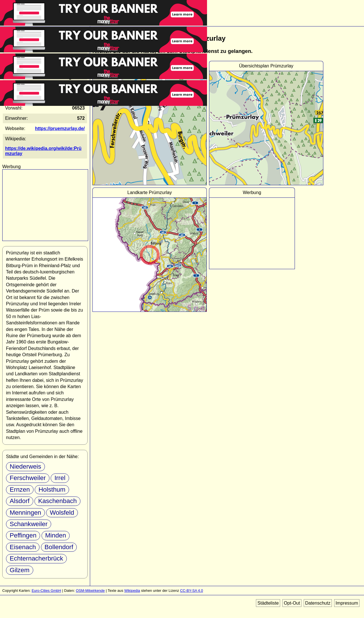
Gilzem (20, 570)
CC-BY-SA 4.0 (192, 591)
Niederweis (25, 466)
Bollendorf (59, 547)
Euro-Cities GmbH (46, 591)
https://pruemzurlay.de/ (60, 128)
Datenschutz (318, 603)
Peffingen (23, 535)
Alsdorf (20, 501)
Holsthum (52, 490)
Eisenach (23, 547)
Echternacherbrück (36, 558)
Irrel (60, 478)
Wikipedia (132, 591)
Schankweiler (29, 524)
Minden (56, 535)
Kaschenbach (57, 501)
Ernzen (20, 490)
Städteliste (268, 603)
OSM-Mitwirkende (90, 591)
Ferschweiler (28, 478)
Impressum (347, 603)
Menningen (25, 513)
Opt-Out (292, 603)
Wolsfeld (62, 513)
